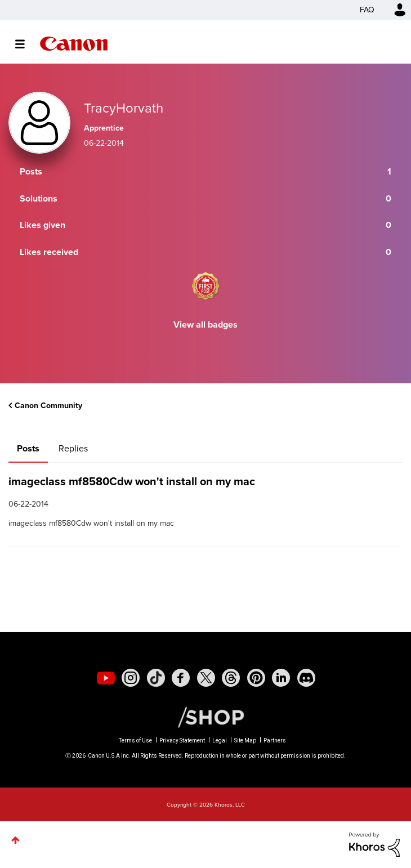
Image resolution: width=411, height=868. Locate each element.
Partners (275, 741)
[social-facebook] (181, 678)
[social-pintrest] (256, 678)
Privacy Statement (182, 741)
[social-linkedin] (281, 678)
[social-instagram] (131, 678)
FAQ (367, 10)
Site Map (245, 741)
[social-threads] (231, 678)
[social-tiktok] (156, 678)
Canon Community (74, 44)
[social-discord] (306, 678)
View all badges (205, 325)
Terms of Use (135, 741)
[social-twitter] (206, 678)
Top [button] (15, 840)
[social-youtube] (106, 678)
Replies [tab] (73, 448)
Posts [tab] (28, 448)
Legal (220, 741)
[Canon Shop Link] (205, 717)
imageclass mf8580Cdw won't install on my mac (132, 481)
